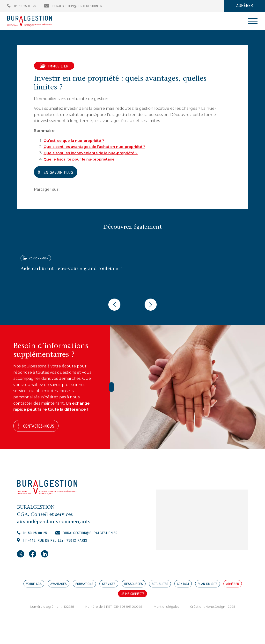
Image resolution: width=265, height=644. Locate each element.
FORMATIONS (84, 587)
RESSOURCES (134, 587)
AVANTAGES (59, 587)
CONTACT (183, 587)
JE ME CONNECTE (132, 597)
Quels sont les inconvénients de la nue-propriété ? (94, 153)
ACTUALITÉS (160, 587)
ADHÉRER (245, 6)
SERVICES (109, 587)
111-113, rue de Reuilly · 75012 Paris (59, 543)
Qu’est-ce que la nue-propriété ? (76, 141)
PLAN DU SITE (208, 587)
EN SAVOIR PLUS (61, 172)
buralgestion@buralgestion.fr (73, 6)
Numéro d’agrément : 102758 (50, 610)
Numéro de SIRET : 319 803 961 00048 (113, 610)
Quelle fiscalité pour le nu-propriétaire (82, 159)
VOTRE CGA (34, 587)
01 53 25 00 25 (22, 6)
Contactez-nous (41, 427)
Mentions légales (167, 610)
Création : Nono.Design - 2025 (215, 610)
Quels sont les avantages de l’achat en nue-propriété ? (98, 147)
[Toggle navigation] (253, 21)
